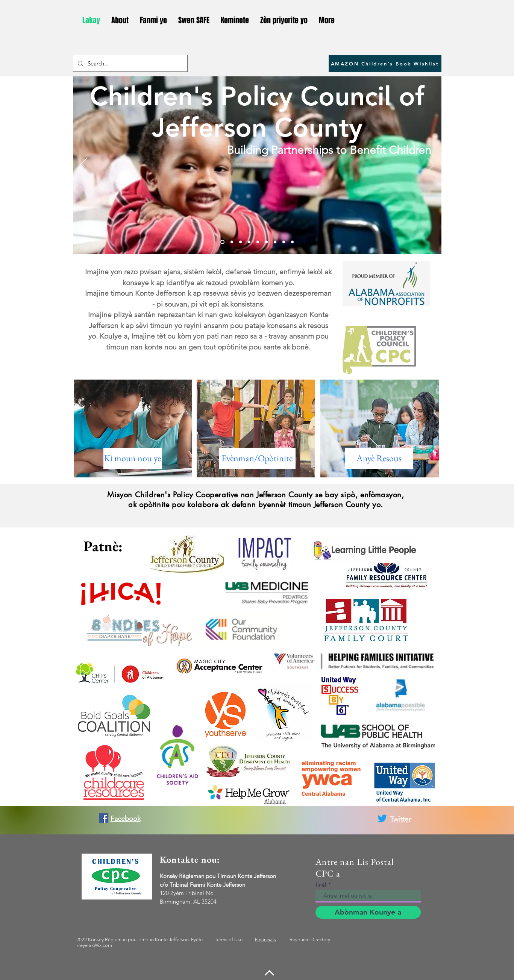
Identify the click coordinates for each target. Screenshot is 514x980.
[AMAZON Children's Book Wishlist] (385, 63)
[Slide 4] (249, 242)
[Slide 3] (240, 242)
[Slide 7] (275, 242)
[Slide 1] (222, 242)
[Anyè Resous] (379, 458)
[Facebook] (104, 818)
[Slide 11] (292, 242)
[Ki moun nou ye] (133, 458)
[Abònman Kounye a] (368, 912)
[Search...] (130, 63)
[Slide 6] (266, 242)
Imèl (321, 885)
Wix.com (250, 805)
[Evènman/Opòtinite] (257, 458)
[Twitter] (382, 818)
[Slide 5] (258, 242)
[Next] (431, 165)
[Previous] (83, 165)
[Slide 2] (232, 242)
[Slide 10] (284, 242)
